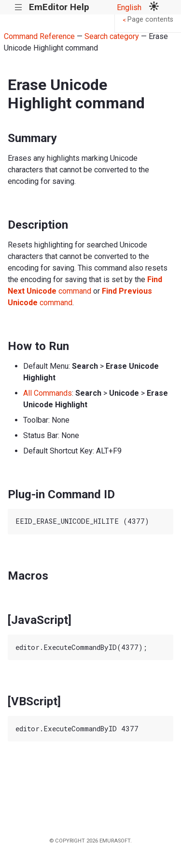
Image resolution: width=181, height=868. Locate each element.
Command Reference (39, 36)
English (129, 7)
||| (19, 7)
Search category (112, 36)
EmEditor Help (59, 7)
